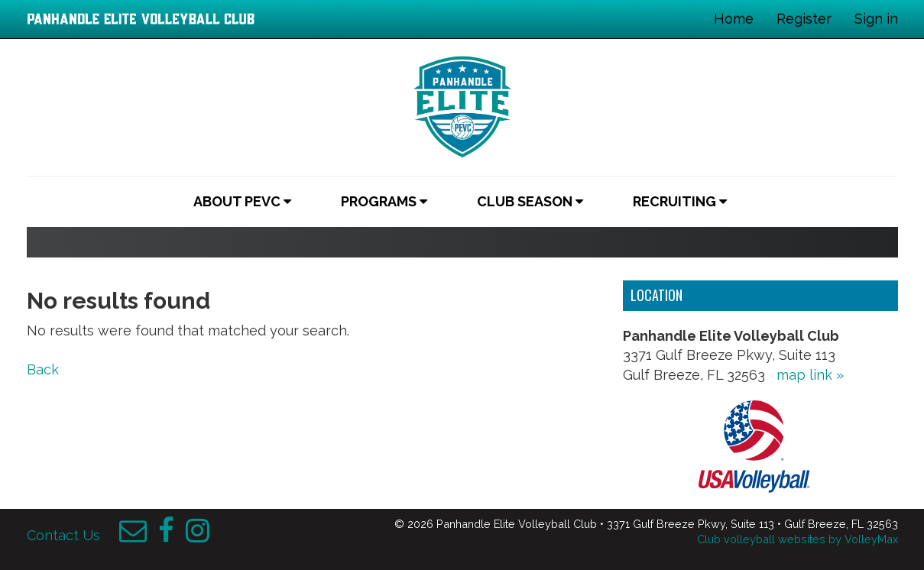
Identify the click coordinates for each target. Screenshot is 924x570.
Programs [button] (384, 201)
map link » (810, 375)
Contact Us (63, 535)
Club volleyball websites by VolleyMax (798, 539)
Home (734, 19)
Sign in (876, 19)
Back (43, 369)
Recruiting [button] (680, 201)
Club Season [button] (530, 201)
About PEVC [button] (242, 201)
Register (804, 19)
